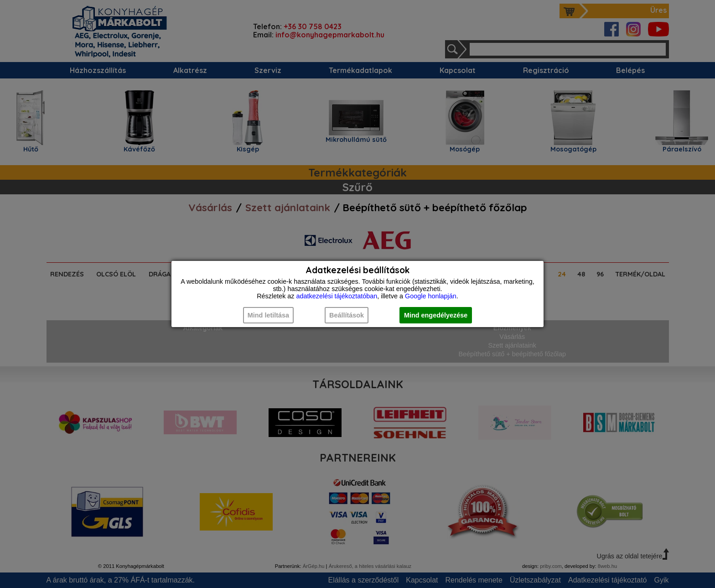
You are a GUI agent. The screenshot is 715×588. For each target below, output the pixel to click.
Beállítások (347, 315)
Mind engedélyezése (436, 315)
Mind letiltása (268, 315)
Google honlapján (431, 296)
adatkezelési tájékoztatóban (337, 296)
